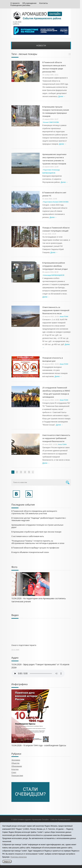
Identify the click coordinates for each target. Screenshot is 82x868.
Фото (14, 567)
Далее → (62, 96)
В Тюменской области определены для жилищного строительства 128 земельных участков (34, 512)
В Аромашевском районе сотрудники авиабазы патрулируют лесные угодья (55, 266)
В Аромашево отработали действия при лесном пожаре (36, 532)
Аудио (15, 658)
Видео (15, 615)
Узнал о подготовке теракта (24, 645)
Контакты (44, 3)
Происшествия (17, 776)
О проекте (15, 3)
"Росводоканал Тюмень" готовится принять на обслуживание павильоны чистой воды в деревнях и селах (38, 542)
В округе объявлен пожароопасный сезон (30, 552)
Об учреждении (29, 3)
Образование (17, 766)
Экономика (16, 760)
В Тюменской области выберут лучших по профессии (35, 548)
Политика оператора (19, 857)
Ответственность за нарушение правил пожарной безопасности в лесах (56, 310)
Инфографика (19, 684)
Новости (41, 45)
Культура (15, 769)
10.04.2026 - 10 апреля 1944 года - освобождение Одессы (39, 745)
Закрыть (7, 861)
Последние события (23, 505)
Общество (15, 763)
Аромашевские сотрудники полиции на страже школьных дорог (37, 526)
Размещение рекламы (20, 5)
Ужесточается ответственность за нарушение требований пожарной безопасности (56, 438)
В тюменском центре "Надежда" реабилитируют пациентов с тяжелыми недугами (39, 519)
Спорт (14, 773)
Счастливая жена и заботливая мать (28, 536)
